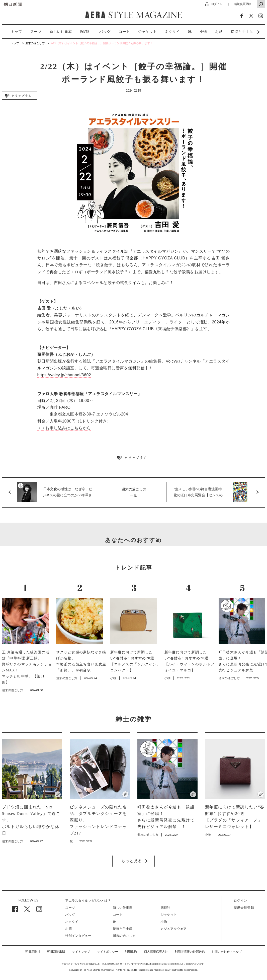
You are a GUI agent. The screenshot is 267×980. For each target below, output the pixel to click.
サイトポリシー (108, 952)
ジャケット (147, 32)
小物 (203, 32)
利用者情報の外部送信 (190, 952)
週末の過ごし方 (124, 936)
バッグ (105, 32)
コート (124, 32)
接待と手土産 (123, 929)
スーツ (36, 32)
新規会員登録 (242, 4)
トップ (16, 32)
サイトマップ (81, 952)
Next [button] (249, 32)
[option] (12, 32)
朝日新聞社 (33, 952)
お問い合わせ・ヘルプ (227, 952)
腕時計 (86, 32)
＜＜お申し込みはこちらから (64, 428)
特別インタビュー (78, 936)
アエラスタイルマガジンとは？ (88, 901)
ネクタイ (172, 32)
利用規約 (131, 952)
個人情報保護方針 (156, 952)
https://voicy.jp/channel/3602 (64, 375)
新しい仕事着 (61, 32)
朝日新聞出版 (56, 952)
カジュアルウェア (173, 929)
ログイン (217, 4)
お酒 (219, 32)
